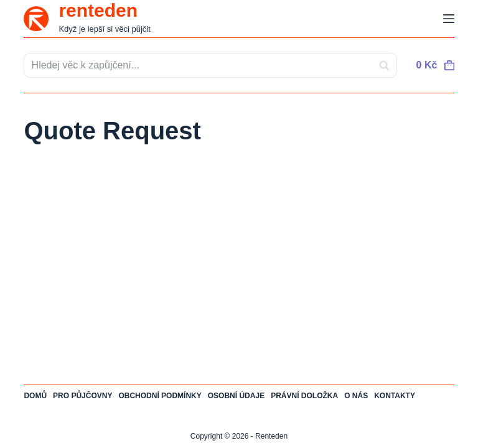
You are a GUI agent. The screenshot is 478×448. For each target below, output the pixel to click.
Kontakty (395, 396)
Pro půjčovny (82, 396)
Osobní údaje (236, 396)
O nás (356, 396)
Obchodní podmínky (160, 396)
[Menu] (449, 19)
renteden (98, 10)
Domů (35, 396)
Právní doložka (304, 396)
